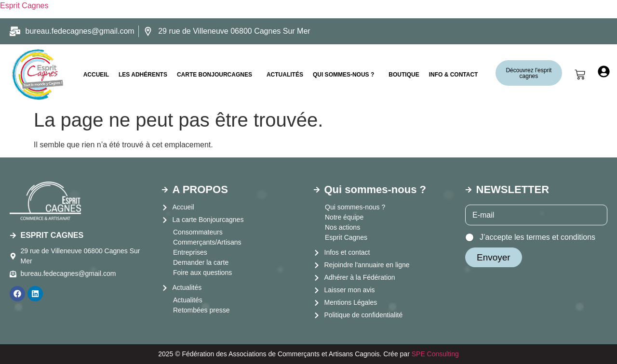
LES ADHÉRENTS (143, 75)
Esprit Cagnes (24, 6)
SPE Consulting (435, 354)
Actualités (285, 75)
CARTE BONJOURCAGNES (215, 75)
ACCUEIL (96, 75)
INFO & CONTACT (454, 75)
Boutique (404, 75)
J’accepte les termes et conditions (537, 237)
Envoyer (494, 257)
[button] (217, 75)
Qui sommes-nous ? (343, 75)
